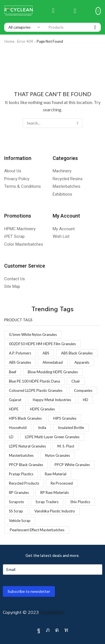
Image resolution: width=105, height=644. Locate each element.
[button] (53, 11)
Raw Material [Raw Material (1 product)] (56, 474)
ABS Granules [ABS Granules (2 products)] (20, 362)
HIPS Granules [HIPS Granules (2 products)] (65, 418)
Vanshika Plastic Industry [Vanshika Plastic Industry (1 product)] (55, 511)
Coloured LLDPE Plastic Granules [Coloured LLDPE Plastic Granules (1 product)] (36, 390)
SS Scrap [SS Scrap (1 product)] (16, 511)
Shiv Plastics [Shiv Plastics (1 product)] (80, 502)
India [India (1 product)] (42, 428)
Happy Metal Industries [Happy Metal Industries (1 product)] (52, 400)
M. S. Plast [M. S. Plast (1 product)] (66, 446)
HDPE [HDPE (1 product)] (14, 409)
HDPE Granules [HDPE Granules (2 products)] (42, 409)
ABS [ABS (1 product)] (46, 353)
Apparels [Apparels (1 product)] (82, 362)
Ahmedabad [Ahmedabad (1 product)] (53, 362)
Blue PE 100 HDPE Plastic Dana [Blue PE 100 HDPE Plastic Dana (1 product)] (34, 381)
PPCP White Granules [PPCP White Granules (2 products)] (72, 465)
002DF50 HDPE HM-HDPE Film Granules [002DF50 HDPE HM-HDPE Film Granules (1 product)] (42, 344)
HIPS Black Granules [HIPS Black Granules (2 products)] (25, 418)
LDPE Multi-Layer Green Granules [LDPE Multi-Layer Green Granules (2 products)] (52, 437)
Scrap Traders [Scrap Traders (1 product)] (47, 502)
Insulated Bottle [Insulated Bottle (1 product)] (71, 428)
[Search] (95, 27)
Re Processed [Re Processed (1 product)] (62, 483)
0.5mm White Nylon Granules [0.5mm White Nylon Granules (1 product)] (33, 335)
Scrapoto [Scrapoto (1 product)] (17, 502)
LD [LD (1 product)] (11, 437)
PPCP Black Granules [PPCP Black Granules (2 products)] (26, 465)
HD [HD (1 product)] (86, 400)
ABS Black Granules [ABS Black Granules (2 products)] (77, 353)
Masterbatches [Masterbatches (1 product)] (21, 455)
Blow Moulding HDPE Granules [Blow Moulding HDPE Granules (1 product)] (53, 372)
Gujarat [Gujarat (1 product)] (15, 400)
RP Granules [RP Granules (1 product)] (19, 492)
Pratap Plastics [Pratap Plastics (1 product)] (21, 474)
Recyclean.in (52, 613)
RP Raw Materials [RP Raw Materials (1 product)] (55, 492)
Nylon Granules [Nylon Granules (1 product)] (58, 455)
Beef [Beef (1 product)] (13, 372)
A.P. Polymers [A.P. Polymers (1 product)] (20, 353)
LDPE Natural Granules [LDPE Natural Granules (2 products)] (27, 446)
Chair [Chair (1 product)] (76, 381)
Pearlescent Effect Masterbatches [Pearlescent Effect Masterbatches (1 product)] (37, 530)
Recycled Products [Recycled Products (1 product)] (24, 483)
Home (9, 41)
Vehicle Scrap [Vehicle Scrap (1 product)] (20, 521)
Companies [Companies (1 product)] (83, 390)
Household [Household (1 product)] (18, 428)
